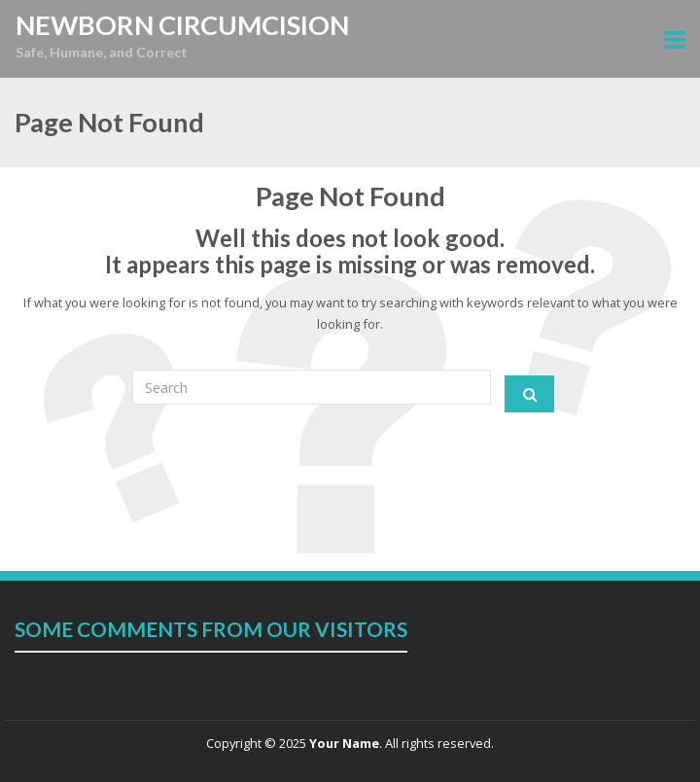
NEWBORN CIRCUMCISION (182, 25)
